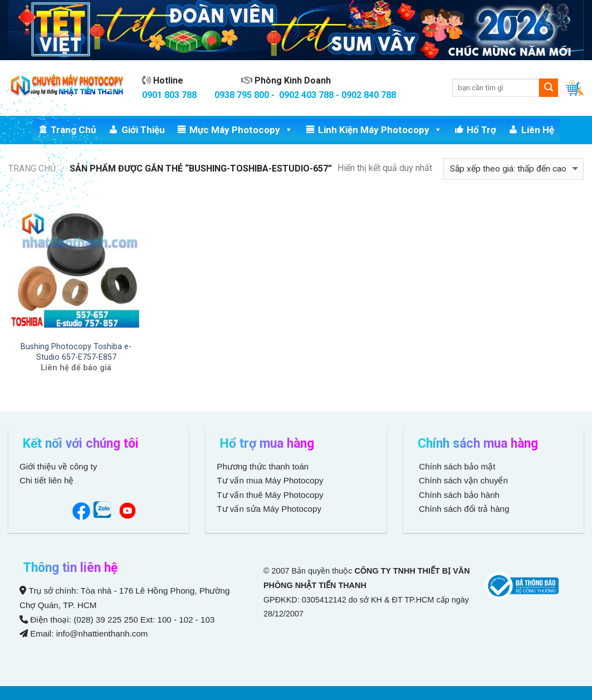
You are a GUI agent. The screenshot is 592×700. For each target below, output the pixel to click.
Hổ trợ (481, 130)
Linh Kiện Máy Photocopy (380, 130)
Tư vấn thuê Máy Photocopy (270, 495)
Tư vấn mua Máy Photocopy (271, 480)
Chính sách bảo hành (458, 495)
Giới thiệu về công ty (58, 466)
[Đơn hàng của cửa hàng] (513, 169)
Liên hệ (538, 130)
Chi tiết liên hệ (48, 480)
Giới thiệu (143, 130)
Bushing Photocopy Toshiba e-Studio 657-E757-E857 (76, 352)
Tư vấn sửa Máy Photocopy (269, 509)
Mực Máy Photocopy (241, 130)
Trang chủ (74, 130)
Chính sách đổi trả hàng (463, 509)
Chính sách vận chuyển (462, 480)
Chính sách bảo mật (457, 466)
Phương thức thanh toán (263, 466)
